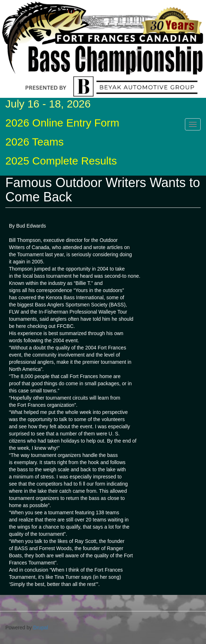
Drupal (41, 628)
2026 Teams (35, 142)
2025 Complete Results (61, 161)
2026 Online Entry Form (62, 123)
